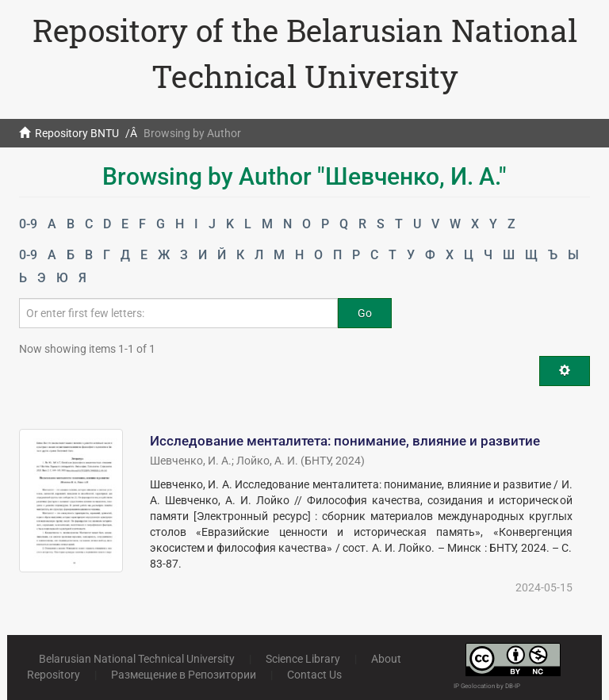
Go (365, 313)
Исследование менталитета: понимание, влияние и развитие (345, 441)
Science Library (303, 659)
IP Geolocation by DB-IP (487, 686)
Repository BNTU (77, 133)
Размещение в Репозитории (184, 675)
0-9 (28, 224)
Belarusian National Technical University (137, 659)
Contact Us (314, 675)
